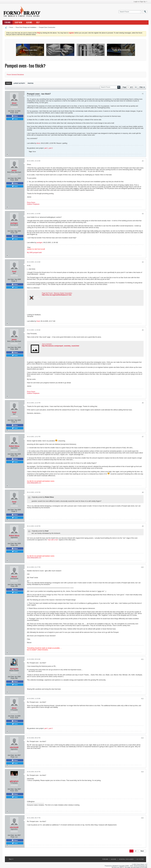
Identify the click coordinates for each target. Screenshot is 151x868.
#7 (143, 437)
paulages (14, 223)
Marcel (14, 577)
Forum (11, 27)
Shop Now (18, 22)
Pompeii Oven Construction (47, 27)
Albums (29, 22)
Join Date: (11, 111)
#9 (143, 526)
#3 (143, 214)
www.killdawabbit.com (34, 483)
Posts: (12, 113)
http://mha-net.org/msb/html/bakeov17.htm (57, 295)
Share (15, 116)
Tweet (15, 119)
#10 (142, 567)
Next (142, 851)
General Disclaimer (126, 859)
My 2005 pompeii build (34, 253)
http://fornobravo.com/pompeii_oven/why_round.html (60, 346)
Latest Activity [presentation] (19, 83)
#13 (142, 738)
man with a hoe (53, 540)
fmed (14, 271)
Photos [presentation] (31, 83)
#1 (143, 94)
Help (38, 22)
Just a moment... (47, 344)
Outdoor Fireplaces (33, 204)
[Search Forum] (131, 12)
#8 (143, 492)
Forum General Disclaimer (15, 75)
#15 (142, 818)
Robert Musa (14, 446)
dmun (14, 103)
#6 (143, 403)
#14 (142, 772)
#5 (143, 330)
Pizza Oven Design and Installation (26, 27)
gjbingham (14, 781)
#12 (142, 699)
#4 (143, 262)
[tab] (8, 83)
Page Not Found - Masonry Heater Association (57, 293)
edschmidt (14, 747)
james (14, 170)
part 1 (46, 148)
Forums (8, 22)
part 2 (51, 148)
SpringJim (14, 669)
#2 (143, 161)
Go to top (140, 859)
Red (11, 859)
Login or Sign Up (140, 2)
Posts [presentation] (8, 83)
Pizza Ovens (31, 202)
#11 (142, 659)
